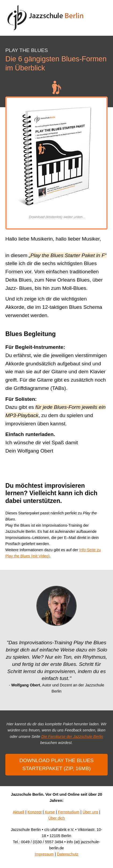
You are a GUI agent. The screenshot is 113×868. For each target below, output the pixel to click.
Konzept (35, 812)
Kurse (50, 812)
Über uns (90, 812)
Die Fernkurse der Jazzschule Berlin (72, 737)
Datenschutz (67, 854)
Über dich (56, 818)
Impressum (44, 854)
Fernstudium (69, 812)
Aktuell (19, 812)
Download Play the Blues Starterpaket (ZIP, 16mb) (56, 765)
